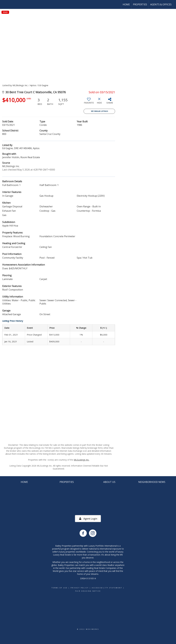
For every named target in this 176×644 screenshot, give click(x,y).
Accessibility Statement (107, 588)
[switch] (89, 102)
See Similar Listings (99, 111)
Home (126, 4)
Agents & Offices (161, 4)
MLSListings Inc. (82, 460)
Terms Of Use (60, 588)
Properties (140, 4)
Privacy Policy (80, 588)
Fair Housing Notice (88, 591)
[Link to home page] (4, 4)
